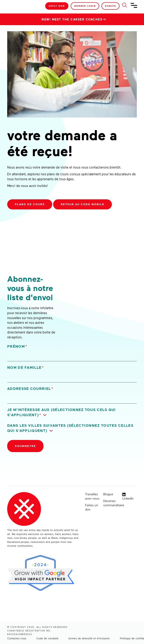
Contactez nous (17, 638)
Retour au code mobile (83, 204)
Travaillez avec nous (92, 496)
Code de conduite (47, 638)
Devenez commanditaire (111, 503)
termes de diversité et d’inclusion (89, 638)
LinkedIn (128, 496)
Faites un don (92, 507)
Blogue (108, 494)
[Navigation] (134, 7)
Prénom (17, 346)
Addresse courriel (30, 389)
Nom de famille (26, 368)
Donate (111, 6)
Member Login (85, 6)
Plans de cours (30, 204)
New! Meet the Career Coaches (72, 19)
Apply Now (57, 6)
